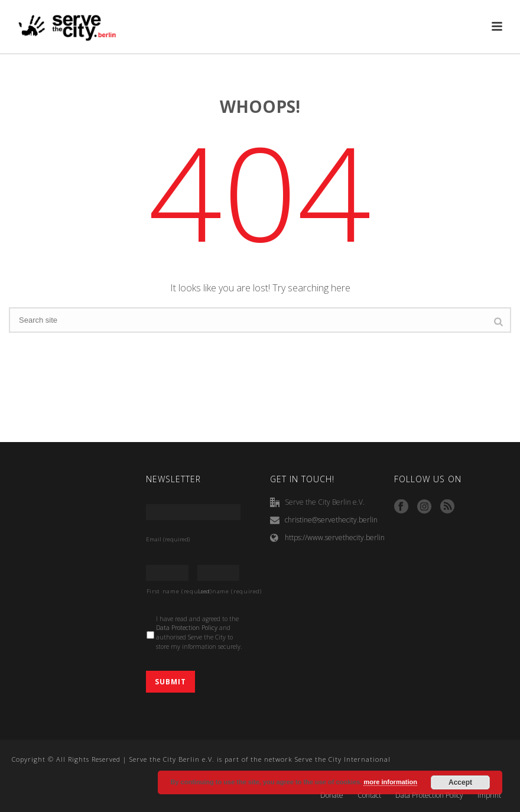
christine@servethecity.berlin (331, 520)
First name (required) (168, 591)
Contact (369, 795)
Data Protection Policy (187, 628)
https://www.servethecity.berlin (335, 537)
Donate (332, 795)
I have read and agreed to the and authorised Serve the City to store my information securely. (199, 633)
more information (390, 782)
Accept (460, 782)
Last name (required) (219, 591)
